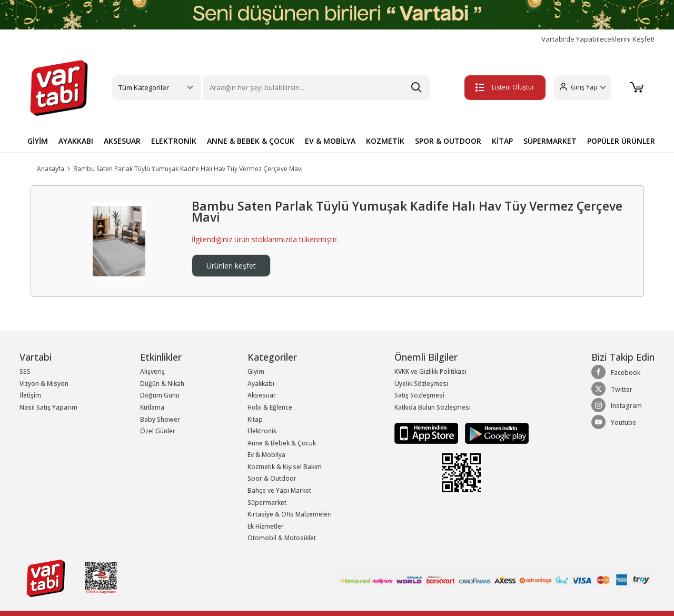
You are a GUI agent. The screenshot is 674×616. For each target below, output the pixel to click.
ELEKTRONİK (174, 141)
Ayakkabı (261, 384)
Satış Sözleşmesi (419, 395)
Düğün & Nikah (162, 384)
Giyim (256, 371)
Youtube (614, 422)
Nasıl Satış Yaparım (48, 407)
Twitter (612, 389)
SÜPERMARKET (550, 141)
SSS (25, 371)
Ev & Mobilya (266, 455)
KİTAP (502, 141)
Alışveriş (152, 371)
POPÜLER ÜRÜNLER (621, 141)
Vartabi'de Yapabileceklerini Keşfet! (598, 39)
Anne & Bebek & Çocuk (282, 443)
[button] (582, 88)
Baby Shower (160, 419)
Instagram (617, 405)
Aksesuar (262, 395)
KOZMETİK (385, 141)
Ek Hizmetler (266, 526)
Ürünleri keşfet (231, 266)
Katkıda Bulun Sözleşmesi (433, 407)
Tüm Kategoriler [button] (144, 87)
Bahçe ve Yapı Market (279, 490)
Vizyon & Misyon (44, 384)
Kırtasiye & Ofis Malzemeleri (290, 514)
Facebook (616, 372)
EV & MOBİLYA (330, 141)
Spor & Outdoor (272, 478)
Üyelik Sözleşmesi (421, 384)
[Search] (316, 88)
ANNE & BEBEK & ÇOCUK (251, 141)
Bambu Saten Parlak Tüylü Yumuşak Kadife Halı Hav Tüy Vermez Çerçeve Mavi (188, 169)
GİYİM (38, 141)
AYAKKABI (76, 141)
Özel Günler (158, 431)
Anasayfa (51, 169)
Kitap (255, 419)
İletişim (30, 395)
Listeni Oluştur (505, 87)
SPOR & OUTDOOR (448, 141)
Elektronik (262, 431)
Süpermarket (267, 503)
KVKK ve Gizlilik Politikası (430, 371)
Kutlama (152, 407)
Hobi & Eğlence (270, 407)
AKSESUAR (122, 141)
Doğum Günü (160, 395)
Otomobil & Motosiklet (282, 538)
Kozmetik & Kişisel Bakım (285, 467)
